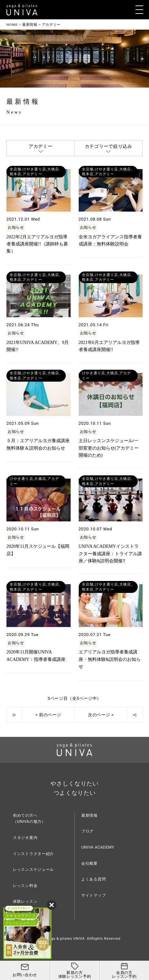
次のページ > (101, 715)
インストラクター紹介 (33, 854)
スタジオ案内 (25, 838)
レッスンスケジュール (33, 870)
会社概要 (89, 863)
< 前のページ (48, 715)
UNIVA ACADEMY (98, 847)
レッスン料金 (25, 886)
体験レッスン (25, 901)
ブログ (87, 831)
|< (14, 715)
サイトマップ (94, 895)
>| (135, 715)
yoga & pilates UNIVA (66, 939)
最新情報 (89, 815)
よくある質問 (94, 879)
